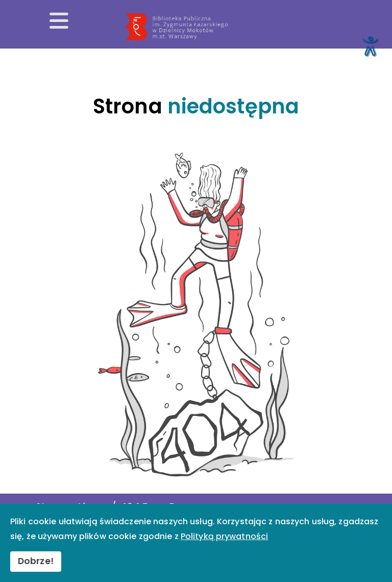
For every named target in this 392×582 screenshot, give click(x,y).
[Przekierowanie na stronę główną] (255, 27)
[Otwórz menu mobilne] (59, 21)
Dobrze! (36, 561)
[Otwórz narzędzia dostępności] (370, 45)
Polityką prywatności (224, 536)
